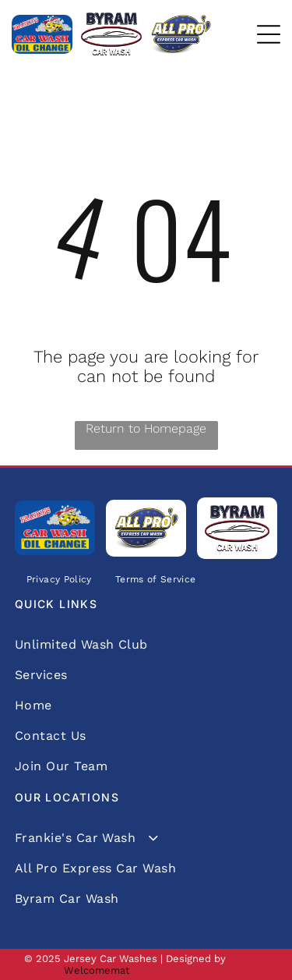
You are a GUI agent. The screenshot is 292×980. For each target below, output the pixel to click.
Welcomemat (97, 970)
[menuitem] (59, 580)
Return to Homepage (146, 428)
